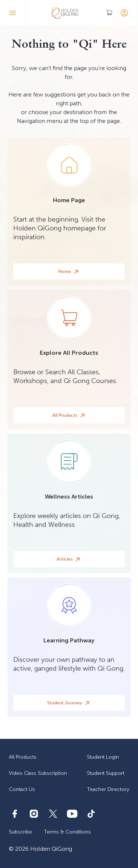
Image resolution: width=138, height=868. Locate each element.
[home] (65, 13)
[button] (13, 13)
